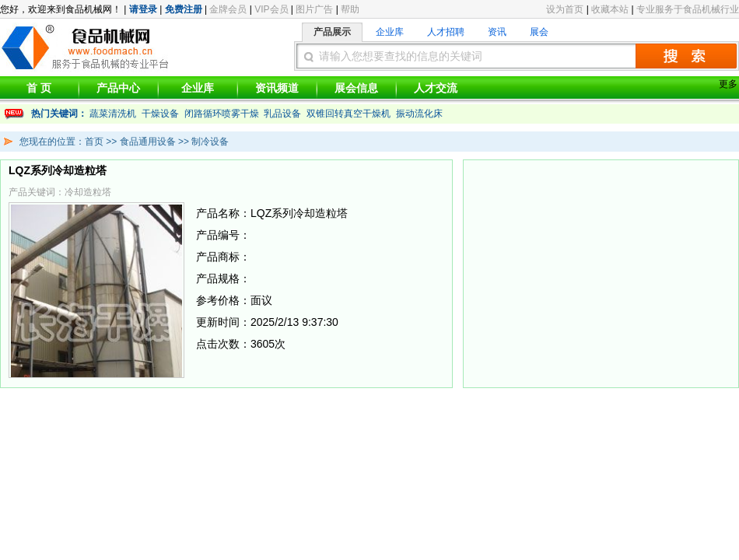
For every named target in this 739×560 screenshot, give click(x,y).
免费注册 (184, 9)
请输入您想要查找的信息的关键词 (401, 56)
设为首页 (565, 9)
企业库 (390, 32)
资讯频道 (277, 88)
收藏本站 (610, 9)
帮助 (350, 9)
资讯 (497, 32)
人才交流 (436, 88)
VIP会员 (271, 9)
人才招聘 (446, 32)
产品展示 (332, 32)
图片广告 (314, 9)
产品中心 (118, 88)
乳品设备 (282, 114)
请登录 (143, 9)
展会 (539, 32)
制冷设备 (210, 142)
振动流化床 (419, 114)
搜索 (686, 56)
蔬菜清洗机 (113, 114)
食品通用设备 (148, 142)
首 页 (39, 88)
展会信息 (356, 88)
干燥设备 (160, 114)
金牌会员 (228, 9)
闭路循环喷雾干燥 (222, 114)
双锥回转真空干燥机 (348, 114)
